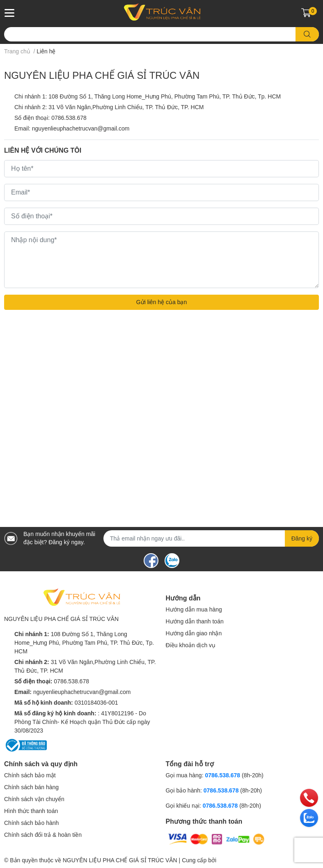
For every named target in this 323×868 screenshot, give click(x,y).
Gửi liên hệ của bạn (162, 302)
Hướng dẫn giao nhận (194, 633)
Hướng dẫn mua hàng (194, 609)
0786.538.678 (69, 118)
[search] (307, 34)
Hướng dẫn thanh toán (195, 621)
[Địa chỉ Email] (211, 538)
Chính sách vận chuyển (34, 799)
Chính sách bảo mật (30, 775)
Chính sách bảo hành (31, 823)
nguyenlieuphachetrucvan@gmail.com (81, 128)
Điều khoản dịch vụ (191, 645)
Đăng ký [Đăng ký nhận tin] (302, 538)
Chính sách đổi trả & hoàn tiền (43, 835)
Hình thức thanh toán (31, 811)
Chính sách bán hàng (31, 787)
